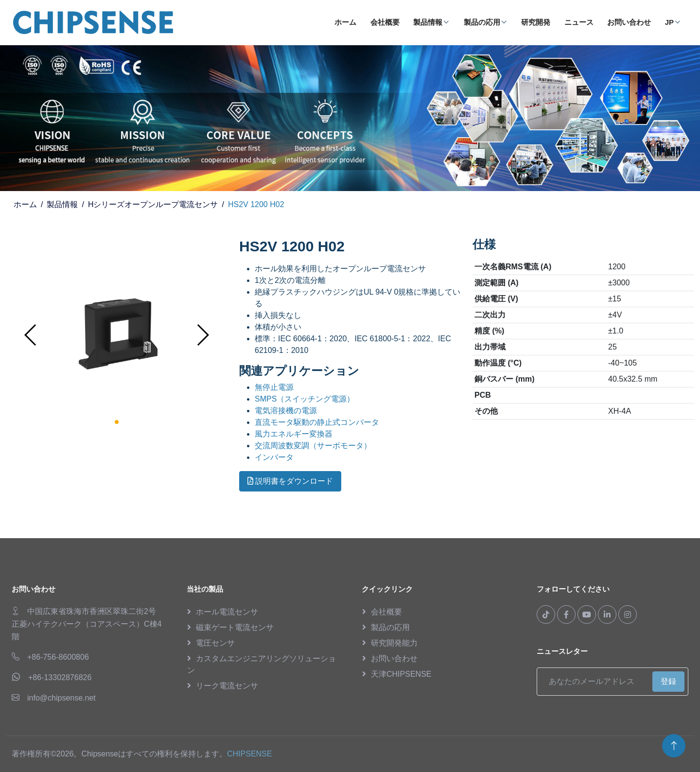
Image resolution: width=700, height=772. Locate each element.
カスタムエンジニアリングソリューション (262, 664)
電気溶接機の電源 (286, 411)
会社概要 (385, 22)
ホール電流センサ (227, 612)
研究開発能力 (394, 643)
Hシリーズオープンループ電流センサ (153, 204)
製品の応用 (486, 22)
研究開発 (536, 22)
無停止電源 (274, 387)
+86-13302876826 (60, 677)
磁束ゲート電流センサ (235, 627)
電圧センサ (215, 643)
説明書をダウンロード (290, 481)
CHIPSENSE (249, 754)
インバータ (274, 457)
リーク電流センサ (227, 686)
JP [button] (673, 22)
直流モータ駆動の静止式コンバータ (317, 422)
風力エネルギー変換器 (294, 434)
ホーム (345, 22)
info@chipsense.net (61, 698)
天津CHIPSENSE (401, 674)
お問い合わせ (629, 22)
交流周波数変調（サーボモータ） (313, 446)
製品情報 (431, 22)
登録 (668, 681)
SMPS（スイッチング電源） (305, 399)
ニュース (579, 22)
